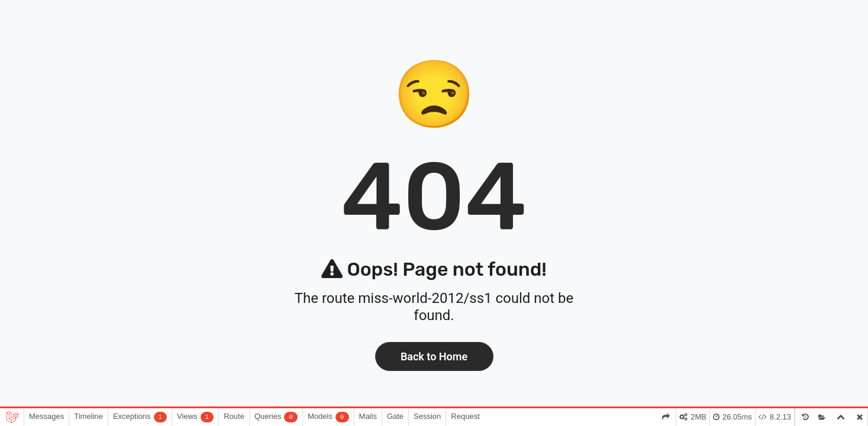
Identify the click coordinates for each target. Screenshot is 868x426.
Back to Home (434, 356)
